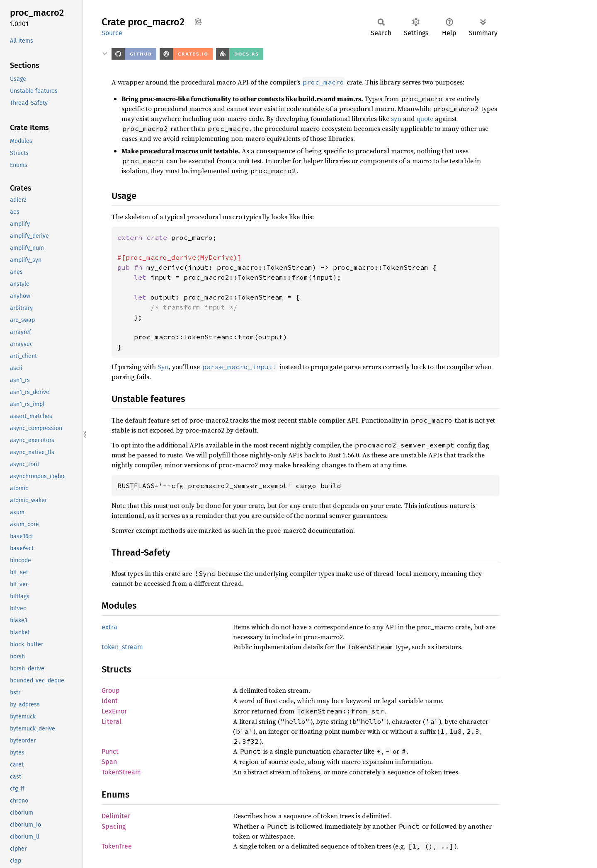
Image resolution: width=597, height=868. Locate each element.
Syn (163, 367)
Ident (110, 701)
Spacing (114, 826)
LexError (114, 711)
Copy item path (198, 22)
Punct (110, 751)
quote (425, 118)
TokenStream (121, 772)
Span (109, 762)
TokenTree (117, 846)
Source (112, 33)
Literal (112, 722)
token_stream (122, 647)
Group (111, 690)
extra (109, 627)
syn (396, 118)
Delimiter (116, 816)
